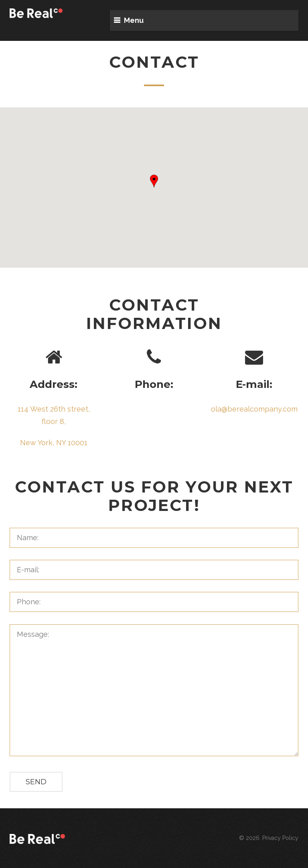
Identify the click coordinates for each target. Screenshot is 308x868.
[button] (154, 181)
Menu (134, 20)
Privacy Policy (280, 838)
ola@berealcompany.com (254, 409)
